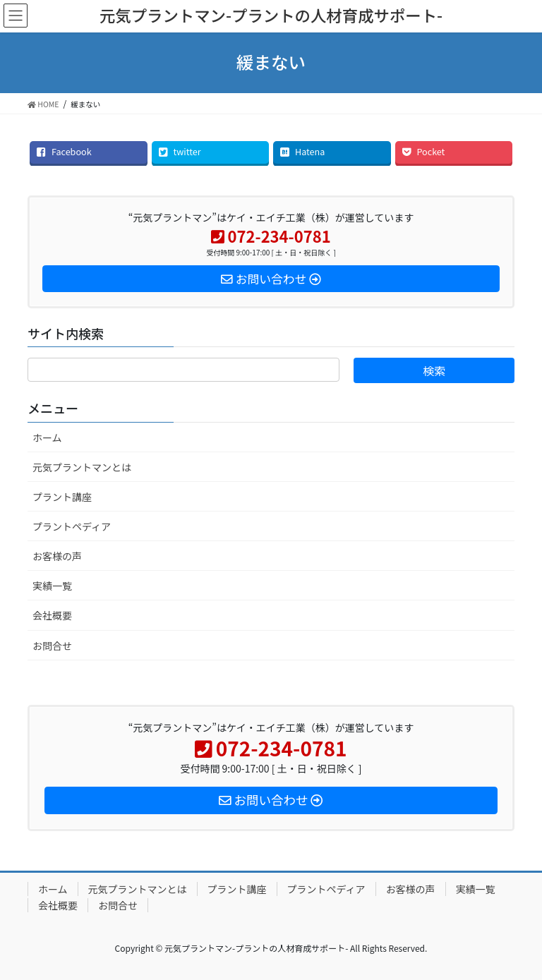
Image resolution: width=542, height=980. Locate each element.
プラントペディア (72, 526)
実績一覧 (52, 586)
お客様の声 (57, 556)
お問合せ (52, 646)
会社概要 (52, 615)
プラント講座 (62, 497)
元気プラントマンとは (82, 467)
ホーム (47, 437)
